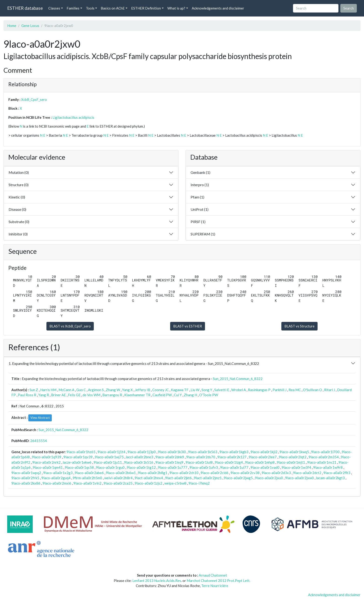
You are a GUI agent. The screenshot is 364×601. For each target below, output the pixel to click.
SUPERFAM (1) (203, 234)
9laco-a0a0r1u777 (173, 467)
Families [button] (73, 8)
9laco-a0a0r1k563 (203, 452)
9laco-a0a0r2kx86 (26, 483)
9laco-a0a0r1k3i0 (172, 452)
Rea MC (295, 390)
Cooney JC (161, 390)
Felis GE (74, 395)
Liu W (195, 390)
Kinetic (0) (17, 197)
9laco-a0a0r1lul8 (199, 462)
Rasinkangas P (259, 390)
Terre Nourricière (215, 586)
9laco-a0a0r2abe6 (89, 473)
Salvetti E (222, 390)
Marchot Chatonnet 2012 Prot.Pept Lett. (218, 581)
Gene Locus (30, 26)
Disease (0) (17, 209)
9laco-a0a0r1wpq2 (26, 473)
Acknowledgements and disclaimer (218, 8)
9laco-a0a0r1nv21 (322, 462)
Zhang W (113, 390)
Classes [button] (54, 8)
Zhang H (190, 395)
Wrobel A (239, 390)
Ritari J (330, 390)
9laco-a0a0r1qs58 (79, 467)
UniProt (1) (200, 209)
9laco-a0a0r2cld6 (214, 473)
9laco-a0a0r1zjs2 (148, 483)
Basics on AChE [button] (113, 8)
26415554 (39, 441)
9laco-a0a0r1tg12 (141, 467)
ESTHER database (25, 8)
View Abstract (40, 418)
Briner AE (58, 395)
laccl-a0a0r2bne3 (140, 457)
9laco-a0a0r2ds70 (201, 457)
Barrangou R (112, 395)
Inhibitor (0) (18, 234)
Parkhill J (279, 390)
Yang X (127, 390)
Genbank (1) (200, 172)
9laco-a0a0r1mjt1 (291, 462)
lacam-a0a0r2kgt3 (330, 478)
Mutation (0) (19, 172)
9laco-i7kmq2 (199, 483)
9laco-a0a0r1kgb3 (234, 452)
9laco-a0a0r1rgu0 (110, 467)
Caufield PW (162, 395)
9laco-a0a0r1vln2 (87, 483)
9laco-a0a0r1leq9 (169, 462)
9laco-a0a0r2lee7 (263, 457)
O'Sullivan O (312, 390)
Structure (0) (19, 185)
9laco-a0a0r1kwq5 (294, 452)
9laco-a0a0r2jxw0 (299, 478)
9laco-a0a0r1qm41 (48, 467)
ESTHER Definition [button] (146, 8)
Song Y (207, 390)
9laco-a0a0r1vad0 (265, 467)
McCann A (66, 390)
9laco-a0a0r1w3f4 (296, 467)
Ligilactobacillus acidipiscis (73, 117)
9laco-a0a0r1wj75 (109, 457)
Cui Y (178, 395)
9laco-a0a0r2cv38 (245, 473)
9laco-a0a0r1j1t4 (111, 452)
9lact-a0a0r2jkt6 (178, 478)
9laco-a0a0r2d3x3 (276, 473)
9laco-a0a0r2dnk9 (170, 457)
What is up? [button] (176, 8)
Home (12, 26)
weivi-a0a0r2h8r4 (118, 478)
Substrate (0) (19, 222)
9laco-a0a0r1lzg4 (229, 462)
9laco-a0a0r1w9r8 (328, 467)
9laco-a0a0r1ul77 (234, 467)
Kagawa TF (180, 390)
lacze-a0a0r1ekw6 (77, 462)
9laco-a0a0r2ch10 (184, 473)
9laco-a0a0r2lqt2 (293, 457)
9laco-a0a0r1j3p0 (142, 452)
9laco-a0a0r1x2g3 (58, 473)
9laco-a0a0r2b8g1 (153, 473)
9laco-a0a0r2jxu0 (269, 478)
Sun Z (34, 390)
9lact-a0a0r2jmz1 (208, 478)
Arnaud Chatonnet (213, 575)
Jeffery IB (143, 390)
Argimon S (96, 390)
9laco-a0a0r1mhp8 (260, 462)
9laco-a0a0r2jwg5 (238, 478)
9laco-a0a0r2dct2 (307, 473)
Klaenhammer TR (137, 395)
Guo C (81, 390)
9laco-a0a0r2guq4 (56, 478)
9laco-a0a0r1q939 (47, 457)
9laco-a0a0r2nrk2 (46, 462)
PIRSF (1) (198, 222)
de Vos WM (91, 395)
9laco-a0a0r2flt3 (337, 473)
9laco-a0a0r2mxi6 (57, 483)
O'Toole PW (209, 395)
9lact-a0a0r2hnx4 (149, 478)
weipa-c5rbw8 (175, 483)
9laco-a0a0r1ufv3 (204, 467)
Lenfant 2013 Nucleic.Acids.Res (157, 581)
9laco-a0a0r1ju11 (108, 462)
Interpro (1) (200, 185)
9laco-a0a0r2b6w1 (121, 473)
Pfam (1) (197, 197)
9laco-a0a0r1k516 (139, 462)
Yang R (44, 395)
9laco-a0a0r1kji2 (264, 452)
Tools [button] (90, 8)
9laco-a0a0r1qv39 (78, 457)
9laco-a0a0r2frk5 (25, 478)
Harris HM (48, 390)
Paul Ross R (27, 395)
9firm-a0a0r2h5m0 (87, 478)
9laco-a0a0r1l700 (325, 452)
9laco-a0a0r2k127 (232, 457)
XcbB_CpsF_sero (34, 99)
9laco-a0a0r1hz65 (81, 452)
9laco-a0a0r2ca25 (118, 483)
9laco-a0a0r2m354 (324, 457)
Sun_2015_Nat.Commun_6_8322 (238, 379)
